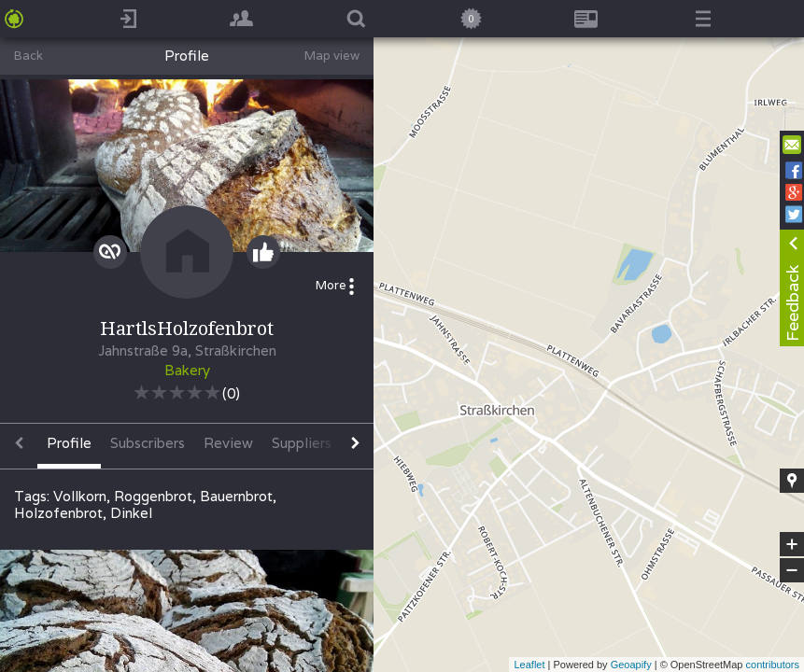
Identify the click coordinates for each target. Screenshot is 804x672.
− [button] (792, 570)
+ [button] (792, 544)
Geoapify (631, 665)
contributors (773, 665)
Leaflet (529, 665)
